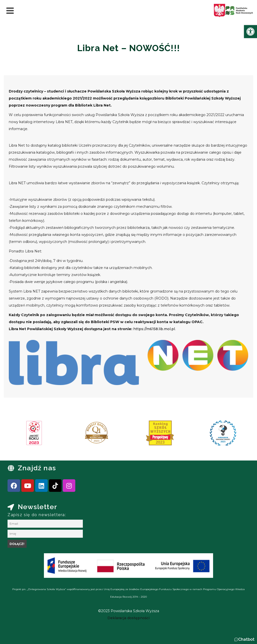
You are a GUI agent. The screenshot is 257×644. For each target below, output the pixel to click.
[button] (244, 639)
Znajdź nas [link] (37, 468)
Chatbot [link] (246, 639)
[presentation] (20, 435)
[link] (250, 32)
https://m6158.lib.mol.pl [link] (154, 329)
